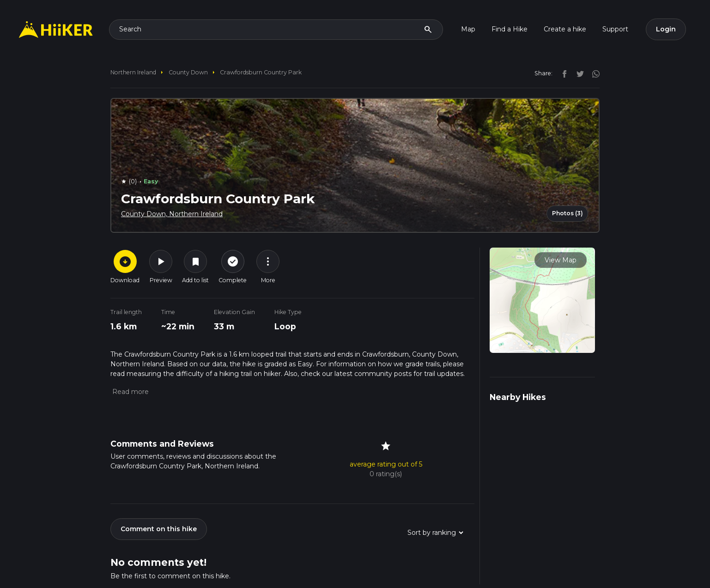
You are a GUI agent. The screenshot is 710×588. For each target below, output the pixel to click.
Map (468, 29)
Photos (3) (567, 213)
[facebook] (562, 73)
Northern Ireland (133, 72)
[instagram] (593, 73)
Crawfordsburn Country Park (261, 72)
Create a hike (565, 29)
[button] (130, 392)
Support (615, 29)
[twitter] (578, 73)
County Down (188, 72)
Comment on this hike (159, 529)
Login (666, 29)
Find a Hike (510, 29)
